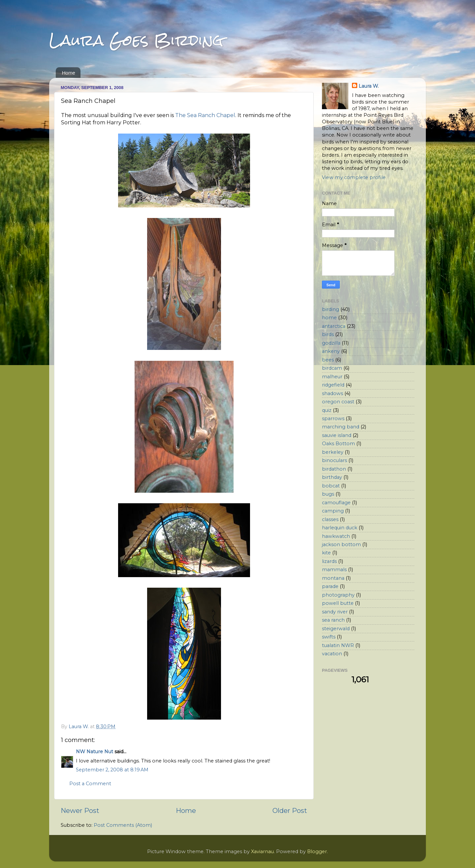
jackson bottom (341, 544)
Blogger (317, 852)
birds (328, 334)
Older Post (290, 810)
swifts (329, 637)
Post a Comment (90, 784)
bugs (328, 494)
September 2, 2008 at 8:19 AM (112, 770)
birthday (332, 477)
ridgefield (333, 385)
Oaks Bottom (338, 444)
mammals (334, 570)
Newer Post (80, 810)
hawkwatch (336, 536)
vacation (332, 654)
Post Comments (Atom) (123, 825)
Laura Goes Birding (136, 40)
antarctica (334, 326)
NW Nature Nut (95, 752)
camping (333, 511)
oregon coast (338, 402)
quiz (327, 410)
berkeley (333, 452)
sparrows (333, 418)
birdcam (332, 368)
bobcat (331, 486)
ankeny (331, 351)
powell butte (338, 603)
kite (326, 553)
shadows (332, 393)
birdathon (334, 469)
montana (333, 578)
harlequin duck (340, 528)
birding (331, 309)
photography (338, 595)
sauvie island (337, 435)
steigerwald (336, 629)
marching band (341, 427)
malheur (332, 377)
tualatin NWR (338, 645)
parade (330, 586)
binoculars (334, 460)
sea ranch (333, 620)
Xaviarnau (262, 852)
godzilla (331, 343)
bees (328, 360)
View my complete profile (354, 177)
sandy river (335, 612)
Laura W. (369, 86)
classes (330, 519)
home (329, 318)
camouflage (336, 503)
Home (69, 73)
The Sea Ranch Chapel (205, 115)
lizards (329, 561)
